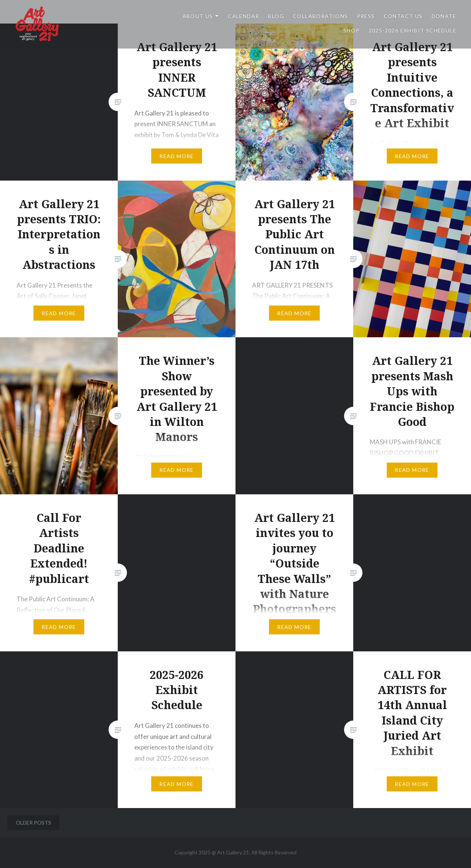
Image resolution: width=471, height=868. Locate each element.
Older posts (33, 823)
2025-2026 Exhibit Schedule (412, 30)
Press (366, 16)
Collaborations (321, 16)
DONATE (444, 16)
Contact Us (403, 16)
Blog (276, 16)
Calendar (243, 16)
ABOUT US (198, 16)
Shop (352, 30)
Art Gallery (230, 852)
